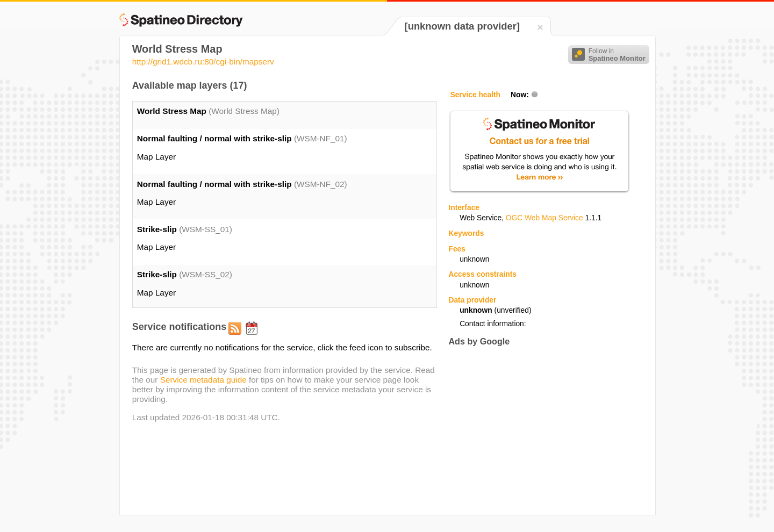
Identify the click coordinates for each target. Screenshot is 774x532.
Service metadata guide (203, 380)
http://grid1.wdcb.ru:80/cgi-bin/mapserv (203, 62)
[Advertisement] (539, 430)
